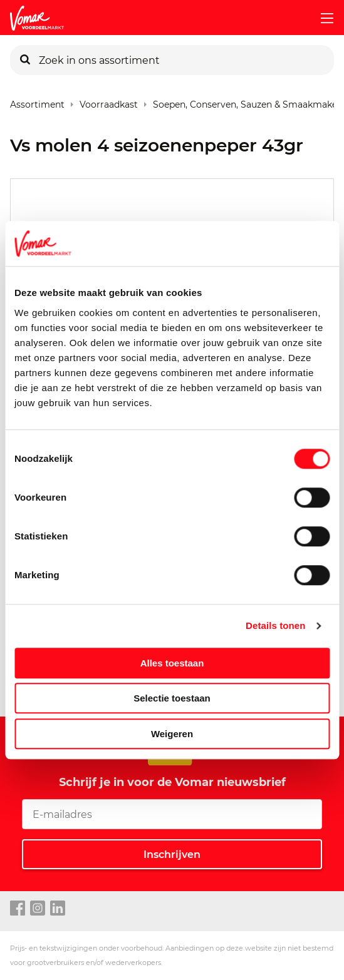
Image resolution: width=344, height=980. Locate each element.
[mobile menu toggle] (322, 18)
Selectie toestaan (172, 698)
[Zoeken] (25, 60)
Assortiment (37, 102)
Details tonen (275, 625)
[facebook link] (18, 909)
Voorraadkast (109, 102)
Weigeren (172, 734)
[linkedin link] (58, 909)
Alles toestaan (172, 663)
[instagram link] (38, 909)
